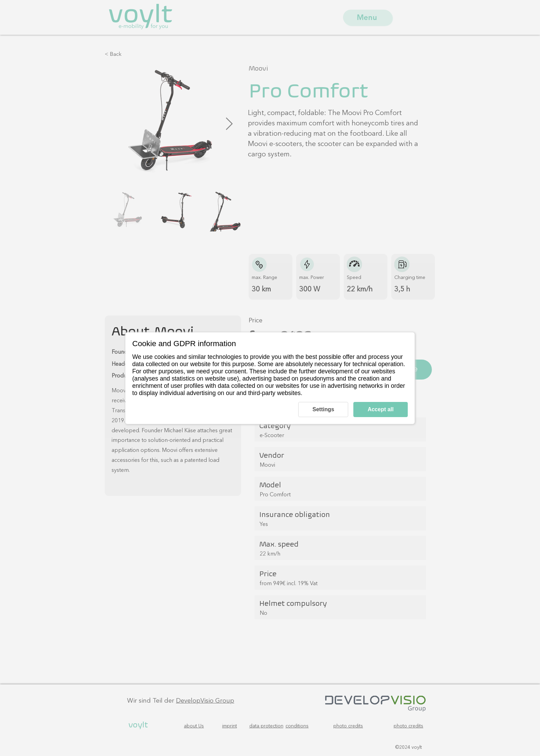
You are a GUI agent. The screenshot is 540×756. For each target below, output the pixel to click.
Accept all (381, 409)
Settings (323, 409)
